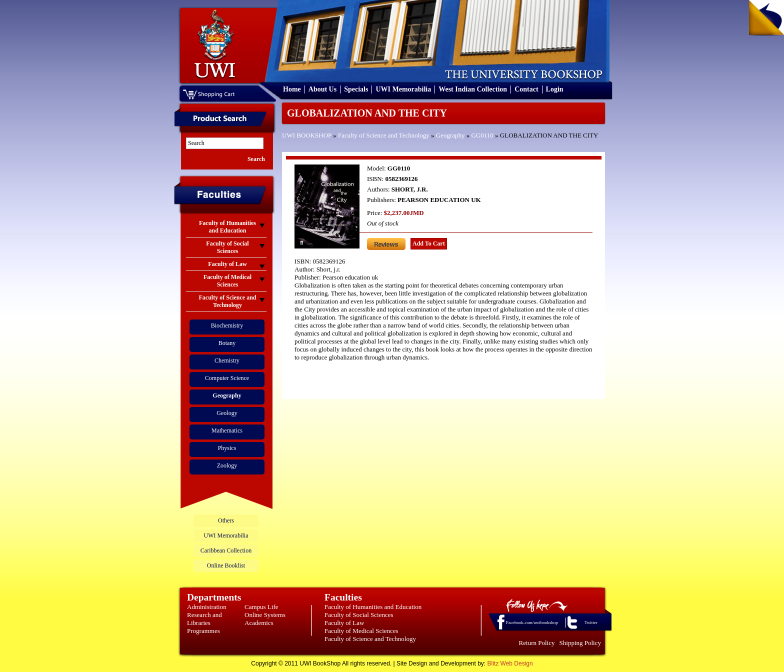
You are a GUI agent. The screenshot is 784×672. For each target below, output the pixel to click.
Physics (227, 448)
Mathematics (227, 430)
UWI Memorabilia (403, 89)
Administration (207, 607)
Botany (227, 343)
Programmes (203, 631)
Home (292, 89)
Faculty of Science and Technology (384, 135)
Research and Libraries (204, 619)
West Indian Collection (473, 89)
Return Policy (537, 643)
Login (555, 89)
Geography (450, 135)
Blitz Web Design (510, 663)
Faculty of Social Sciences (359, 615)
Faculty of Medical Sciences (361, 631)
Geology (227, 413)
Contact (526, 89)
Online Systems (265, 615)
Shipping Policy (580, 643)
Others (226, 520)
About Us (322, 89)
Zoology (227, 465)
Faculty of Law (344, 623)
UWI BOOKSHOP (307, 135)
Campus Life (261, 607)
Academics (259, 623)
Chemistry (227, 360)
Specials (356, 89)
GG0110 (482, 135)
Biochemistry (227, 325)
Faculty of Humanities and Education (373, 607)
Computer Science (227, 378)
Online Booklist (226, 565)
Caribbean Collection (226, 550)
